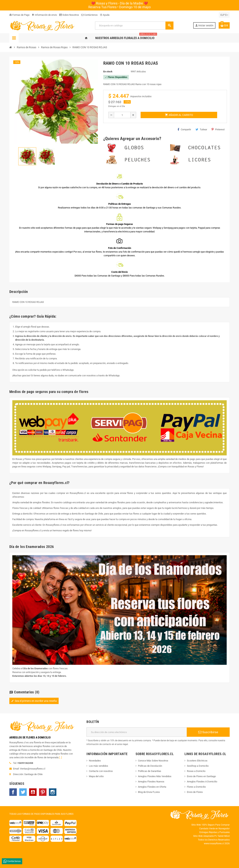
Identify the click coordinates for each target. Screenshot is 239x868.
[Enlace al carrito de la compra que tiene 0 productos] (224, 25)
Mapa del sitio (96, 776)
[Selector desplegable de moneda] (224, 15)
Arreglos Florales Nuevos (151, 782)
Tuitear (201, 129)
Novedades (95, 761)
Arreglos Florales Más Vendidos (155, 776)
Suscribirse (208, 732)
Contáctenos (89, 15)
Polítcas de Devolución (150, 766)
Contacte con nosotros (101, 771)
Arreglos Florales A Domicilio (202, 782)
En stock (108, 72)
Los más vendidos (98, 766)
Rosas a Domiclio (196, 771)
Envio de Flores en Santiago (201, 776)
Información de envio (44, 15)
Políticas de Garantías (150, 771)
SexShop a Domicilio (198, 766)
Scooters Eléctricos (197, 761)
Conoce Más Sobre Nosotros (153, 761)
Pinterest (218, 129)
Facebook (13, 792)
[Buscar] (134, 26)
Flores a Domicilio (196, 787)
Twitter (23, 792)
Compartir (184, 129)
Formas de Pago (19, 15)
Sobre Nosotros (69, 15)
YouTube (33, 792)
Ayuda (105, 15)
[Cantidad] (122, 115)
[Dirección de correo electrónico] (137, 732)
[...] (60, 757)
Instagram (53, 792)
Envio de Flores (195, 792)
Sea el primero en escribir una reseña (34, 701)
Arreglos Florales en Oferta (152, 787)
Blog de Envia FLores (149, 792)
